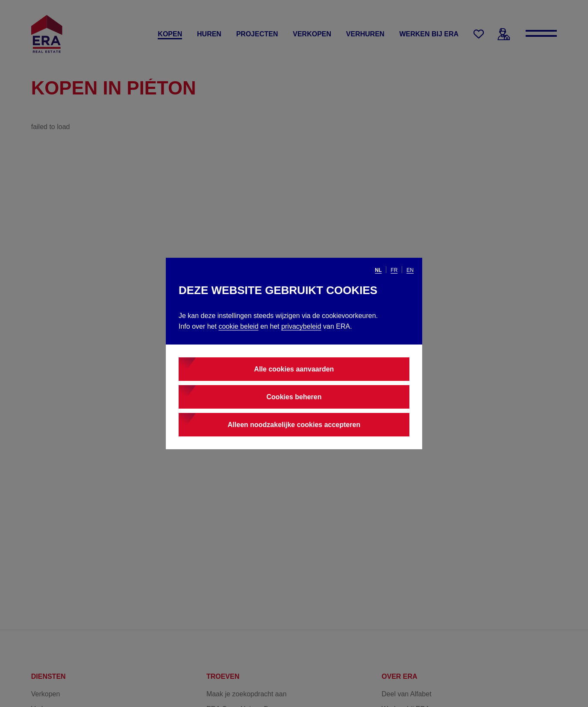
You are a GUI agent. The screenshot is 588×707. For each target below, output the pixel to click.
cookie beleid (238, 326)
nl (378, 270)
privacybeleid (301, 326)
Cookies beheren (294, 397)
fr (394, 270)
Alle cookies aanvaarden (294, 369)
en (410, 270)
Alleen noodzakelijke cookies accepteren (294, 425)
